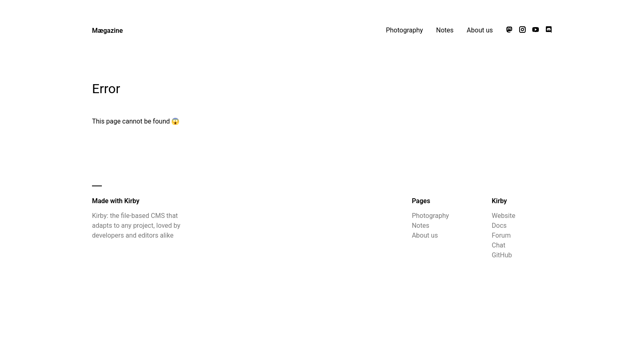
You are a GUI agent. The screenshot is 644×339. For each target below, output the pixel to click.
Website (503, 216)
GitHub (502, 255)
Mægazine (107, 31)
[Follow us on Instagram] (522, 30)
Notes (445, 30)
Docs (499, 226)
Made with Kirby (116, 201)
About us (480, 30)
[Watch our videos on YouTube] (536, 30)
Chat (498, 245)
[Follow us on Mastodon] (509, 30)
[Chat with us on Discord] (549, 30)
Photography (404, 30)
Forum (501, 235)
